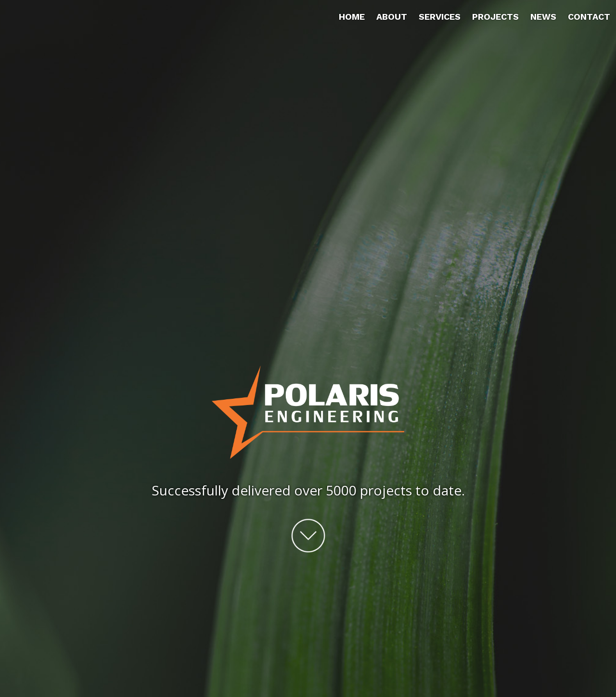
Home (352, 17)
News (543, 17)
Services (440, 17)
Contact (589, 17)
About (392, 17)
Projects (495, 17)
